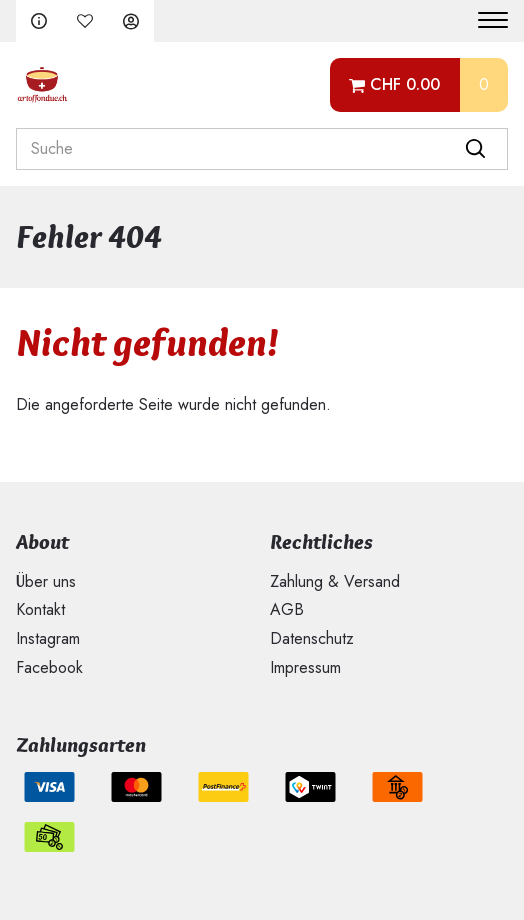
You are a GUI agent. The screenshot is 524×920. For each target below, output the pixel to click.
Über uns (46, 581)
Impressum (305, 667)
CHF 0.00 (405, 84)
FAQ (39, 21)
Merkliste (85, 21)
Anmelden (131, 21)
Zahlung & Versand (335, 581)
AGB (287, 609)
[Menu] (485, 21)
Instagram (48, 638)
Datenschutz (312, 638)
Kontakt (40, 609)
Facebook (49, 667)
